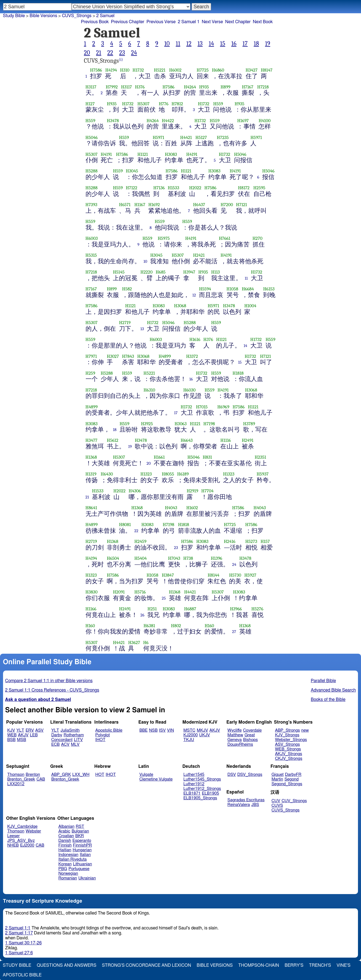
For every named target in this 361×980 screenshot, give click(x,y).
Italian (85, 855)
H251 (152, 609)
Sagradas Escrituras (246, 800)
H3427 (252, 70)
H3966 (236, 609)
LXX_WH (81, 775)
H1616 (195, 339)
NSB (153, 730)
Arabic (64, 831)
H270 (258, 238)
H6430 (107, 474)
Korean (65, 864)
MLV (75, 744)
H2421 (199, 255)
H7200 (227, 205)
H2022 (195, 188)
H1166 (91, 609)
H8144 (213, 575)
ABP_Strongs (287, 730)
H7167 (248, 87)
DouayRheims (240, 744)
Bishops (250, 740)
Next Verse (212, 22)
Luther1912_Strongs (202, 789)
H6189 (183, 474)
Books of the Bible (328, 700)
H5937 (263, 474)
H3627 (134, 643)
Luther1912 (194, 784)
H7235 (223, 137)
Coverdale (253, 730)
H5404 (141, 558)
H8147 (267, 70)
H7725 (203, 70)
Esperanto (82, 841)
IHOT (100, 740)
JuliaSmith (70, 730)
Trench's (320, 965)
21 (99, 53)
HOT (100, 775)
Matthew (235, 735)
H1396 (217, 558)
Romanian (68, 878)
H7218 (263, 87)
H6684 (248, 289)
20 (87, 53)
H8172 (244, 188)
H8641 (91, 508)
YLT (20, 730)
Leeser (13, 836)
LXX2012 (16, 784)
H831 (207, 457)
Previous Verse (161, 22)
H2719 (125, 323)
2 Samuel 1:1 (18, 928)
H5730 (235, 575)
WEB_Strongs (288, 749)
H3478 (113, 121)
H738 (188, 558)
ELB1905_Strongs (200, 798)
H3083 (171, 154)
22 (110, 53)
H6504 (113, 558)
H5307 (144, 104)
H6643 (187, 440)
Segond (292, 779)
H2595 (259, 188)
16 (234, 44)
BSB (11, 740)
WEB (12, 735)
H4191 (106, 154)
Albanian (67, 827)
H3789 (249, 424)
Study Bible (14, 16)
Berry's (294, 965)
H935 (204, 87)
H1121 (143, 154)
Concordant (62, 740)
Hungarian (82, 850)
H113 (216, 272)
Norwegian (68, 873)
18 (256, 44)
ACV (65, 744)
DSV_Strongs (250, 775)
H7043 (174, 558)
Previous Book (95, 22)
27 (234, 632)
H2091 (119, 592)
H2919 (192, 491)
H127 (90, 104)
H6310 (149, 390)
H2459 (140, 541)
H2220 (147, 272)
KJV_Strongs (287, 735)
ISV (162, 730)
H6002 (175, 70)
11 (178, 44)
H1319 (91, 474)
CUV (276, 801)
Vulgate (146, 775)
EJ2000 (27, 845)
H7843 (128, 356)
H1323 (146, 474)
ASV (39, 730)
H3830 (92, 592)
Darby (57, 735)
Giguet (278, 775)
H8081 (125, 525)
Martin (277, 779)
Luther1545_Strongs (202, 779)
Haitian (65, 850)
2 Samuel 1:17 (19, 933)
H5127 (201, 137)
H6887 (190, 609)
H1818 (238, 373)
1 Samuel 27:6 (19, 953)
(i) (121, 60)
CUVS (277, 806)
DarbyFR (293, 775)
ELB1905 (211, 793)
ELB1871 (192, 793)
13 (200, 44)
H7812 (177, 104)
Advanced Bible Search (333, 690)
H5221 (160, 70)
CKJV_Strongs (289, 759)
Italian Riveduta (73, 859)
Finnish (65, 845)
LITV (78, 740)
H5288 (92, 171)
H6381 (149, 626)
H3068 (180, 306)
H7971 (91, 356)
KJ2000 (191, 735)
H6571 (125, 205)
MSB (21, 740)
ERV (30, 730)
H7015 (202, 407)
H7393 (91, 205)
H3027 (113, 356)
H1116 (225, 440)
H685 (161, 272)
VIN (170, 730)
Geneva (235, 740)
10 (167, 44)
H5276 (257, 609)
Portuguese (79, 869)
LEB (34, 735)
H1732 (138, 70)
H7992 (112, 87)
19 (268, 44)
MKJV (202, 730)
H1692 (154, 205)
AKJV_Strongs (288, 754)
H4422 (168, 121)
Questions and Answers (67, 965)
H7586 (96, 70)
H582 (127, 289)
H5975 (164, 238)
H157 (265, 541)
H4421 (186, 137)
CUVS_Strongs (77, 16)
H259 (91, 373)
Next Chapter (238, 22)
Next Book (263, 22)
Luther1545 (194, 775)
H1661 (159, 457)
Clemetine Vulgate (156, 779)
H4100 (265, 121)
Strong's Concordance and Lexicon (146, 965)
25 (164, 598)
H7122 (132, 188)
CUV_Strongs (294, 801)
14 (211, 44)
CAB (41, 779)
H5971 (158, 137)
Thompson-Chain (259, 965)
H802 (176, 626)
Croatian (66, 836)
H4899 (165, 356)
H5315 (91, 255)
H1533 (173, 188)
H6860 (218, 70)
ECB (55, 744)
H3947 (189, 272)
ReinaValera (239, 805)
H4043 (171, 508)
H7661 (225, 238)
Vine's (344, 965)
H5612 (113, 440)
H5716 (140, 592)
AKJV (23, 735)
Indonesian (69, 855)
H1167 (140, 205)
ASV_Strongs (287, 744)
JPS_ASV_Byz (21, 841)
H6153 (269, 289)
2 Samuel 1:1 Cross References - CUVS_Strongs (52, 690)
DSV (232, 775)
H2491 (248, 440)
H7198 (209, 424)
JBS (255, 805)
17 (245, 44)
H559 (218, 104)
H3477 (92, 440)
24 (134, 53)
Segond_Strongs (287, 784)
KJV (11, 730)
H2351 (261, 457)
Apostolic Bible (22, 975)
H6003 (92, 238)
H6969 (223, 407)
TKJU (189, 740)
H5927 (250, 575)
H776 (164, 104)
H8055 (168, 474)
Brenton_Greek (21, 779)
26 (142, 615)
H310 (125, 70)
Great (250, 735)
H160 (90, 626)
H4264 (190, 87)
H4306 (135, 491)
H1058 (233, 289)
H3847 (168, 575)
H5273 (251, 541)
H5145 (119, 272)
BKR (80, 836)
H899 (225, 87)
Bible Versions (43, 16)
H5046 (92, 137)
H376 (140, 87)
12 (189, 44)
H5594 (205, 289)
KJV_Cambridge (22, 827)
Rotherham (74, 735)
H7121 (241, 205)
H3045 (132, 171)
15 (223, 44)
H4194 (111, 70)
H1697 (243, 121)
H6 (146, 643)
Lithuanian (82, 864)
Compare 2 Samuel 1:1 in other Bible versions (49, 681)
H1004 (250, 306)
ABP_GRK (61, 775)
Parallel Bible (323, 681)
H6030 (189, 390)
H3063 (180, 424)
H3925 (147, 424)
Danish (65, 841)
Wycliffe (234, 730)
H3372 (192, 356)
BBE (144, 730)
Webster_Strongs (291, 740)
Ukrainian (87, 878)
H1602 (192, 508)
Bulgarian (80, 831)
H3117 (91, 87)
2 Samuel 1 (189, 22)
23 (122, 53)
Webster (33, 831)
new (305, 730)
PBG (63, 869)
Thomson (16, 775)
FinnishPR (82, 845)
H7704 (207, 491)
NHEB (13, 845)
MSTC (189, 730)
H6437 (199, 205)
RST (80, 827)
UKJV (205, 735)
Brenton (33, 775)
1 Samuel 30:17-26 (24, 943)
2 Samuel (105, 16)
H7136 (159, 188)
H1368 (91, 457)
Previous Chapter (128, 22)
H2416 (230, 541)
